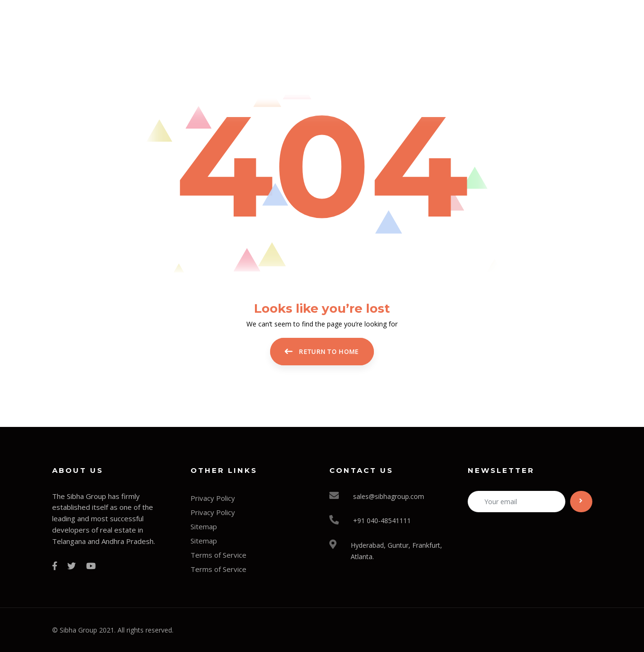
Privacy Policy (213, 498)
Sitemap (204, 526)
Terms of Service (218, 555)
